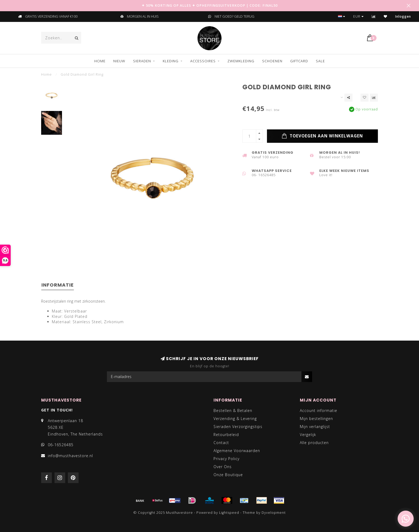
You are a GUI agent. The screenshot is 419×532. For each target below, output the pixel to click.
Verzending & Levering (235, 419)
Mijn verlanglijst (315, 427)
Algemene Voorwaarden (237, 451)
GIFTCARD (299, 61)
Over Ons (223, 467)
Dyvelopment (274, 513)
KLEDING (171, 61)
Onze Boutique (228, 475)
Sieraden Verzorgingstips (238, 427)
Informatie (58, 285)
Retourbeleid (226, 435)
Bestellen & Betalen (233, 410)
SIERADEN (142, 61)
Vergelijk (308, 435)
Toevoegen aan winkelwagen (322, 136)
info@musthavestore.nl (70, 456)
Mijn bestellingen (316, 419)
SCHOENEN (272, 61)
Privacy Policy (226, 459)
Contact (221, 443)
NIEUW (119, 61)
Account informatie (319, 410)
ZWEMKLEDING (241, 61)
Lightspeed (229, 513)
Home (100, 61)
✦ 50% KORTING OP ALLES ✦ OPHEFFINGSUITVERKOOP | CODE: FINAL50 (210, 5)
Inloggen (403, 16)
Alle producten (314, 443)
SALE (320, 61)
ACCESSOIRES (203, 61)
